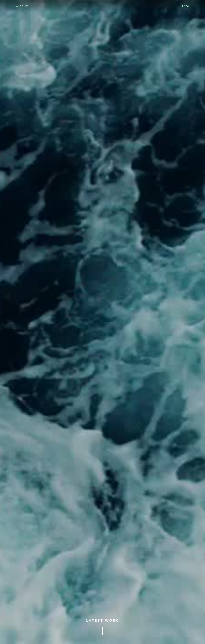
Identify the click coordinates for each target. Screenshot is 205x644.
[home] (102, 6)
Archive (22, 6)
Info (185, 6)
